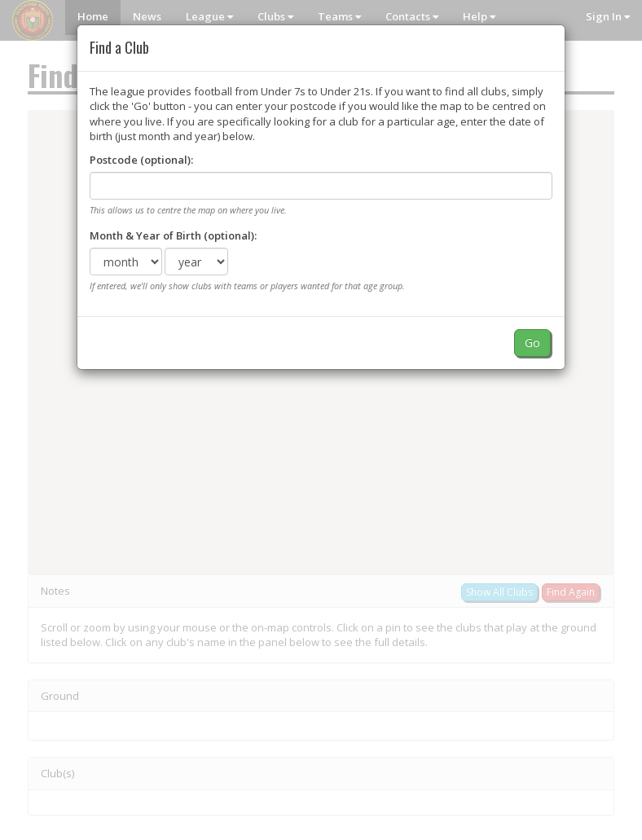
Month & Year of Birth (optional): (173, 235)
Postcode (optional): (141, 160)
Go (532, 343)
